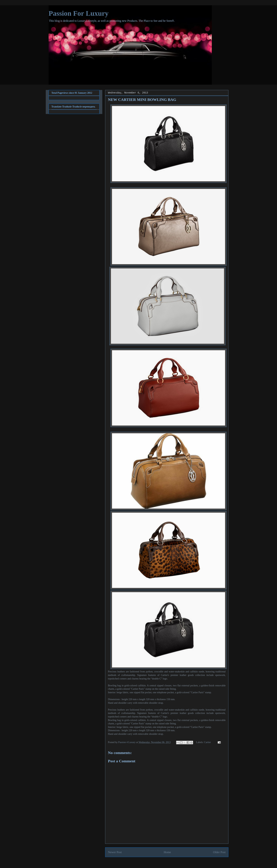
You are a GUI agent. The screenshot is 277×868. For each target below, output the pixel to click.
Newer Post (115, 852)
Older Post (219, 852)
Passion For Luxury (79, 13)
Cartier (207, 742)
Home (167, 852)
